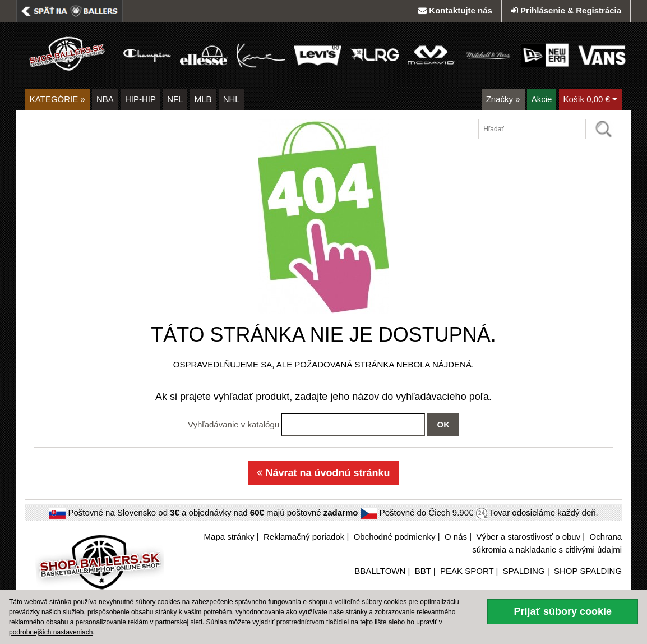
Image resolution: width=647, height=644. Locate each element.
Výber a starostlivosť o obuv (528, 537)
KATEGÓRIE (57, 99)
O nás (456, 537)
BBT (423, 571)
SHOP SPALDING (588, 571)
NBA (105, 99)
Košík (591, 99)
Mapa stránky (229, 537)
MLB (203, 99)
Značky (503, 99)
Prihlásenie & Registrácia (566, 10)
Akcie (542, 99)
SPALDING (524, 571)
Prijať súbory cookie (563, 611)
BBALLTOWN (380, 571)
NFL (175, 99)
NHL (232, 99)
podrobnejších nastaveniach (51, 632)
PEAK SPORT (467, 571)
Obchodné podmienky (395, 537)
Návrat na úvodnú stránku (323, 473)
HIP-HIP (140, 99)
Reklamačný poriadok (304, 537)
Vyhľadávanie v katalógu (234, 424)
